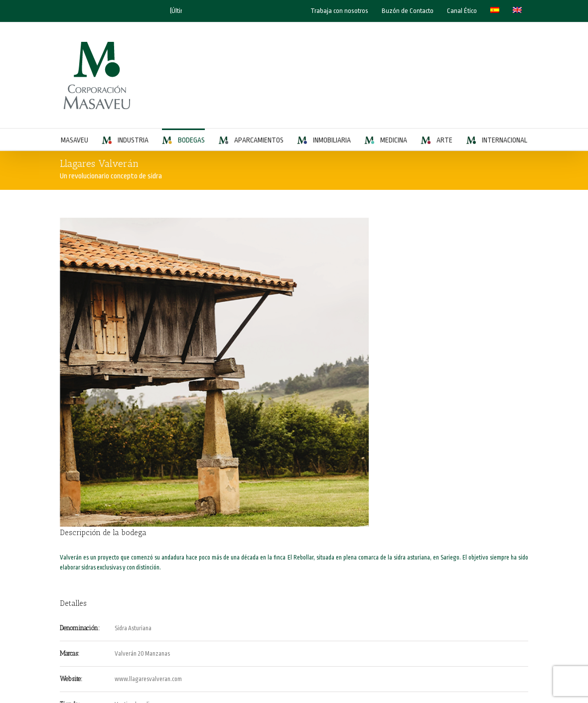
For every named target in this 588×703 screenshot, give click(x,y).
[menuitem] (495, 11)
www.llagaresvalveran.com (148, 679)
